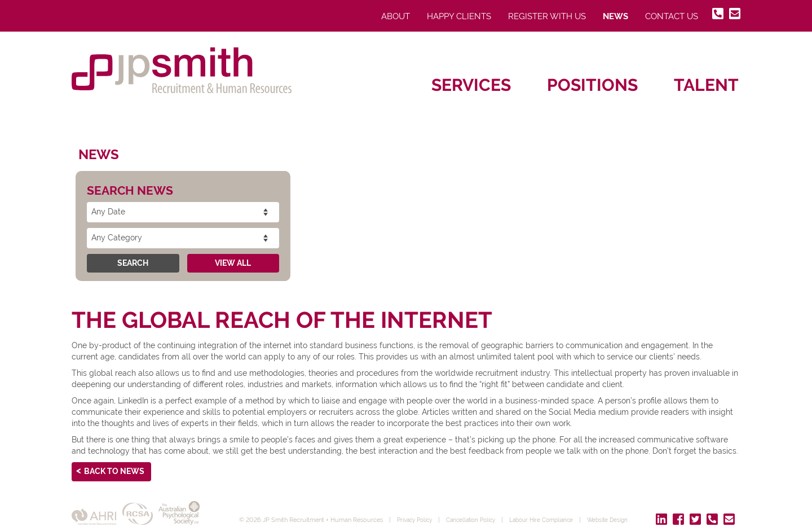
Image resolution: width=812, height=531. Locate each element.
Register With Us (547, 16)
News (615, 16)
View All (233, 263)
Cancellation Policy (478, 511)
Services (471, 85)
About (396, 16)
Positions (592, 85)
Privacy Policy (417, 511)
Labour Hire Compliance (555, 511)
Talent (706, 85)
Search (133, 263)
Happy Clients (459, 16)
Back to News (114, 471)
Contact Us (672, 16)
